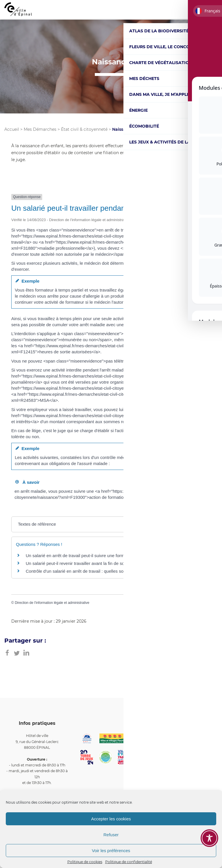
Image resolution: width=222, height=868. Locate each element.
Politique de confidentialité (129, 862)
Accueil (12, 129)
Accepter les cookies (111, 819)
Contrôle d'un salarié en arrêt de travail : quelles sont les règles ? (88, 571)
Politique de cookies (85, 862)
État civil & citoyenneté (84, 129)
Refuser (111, 835)
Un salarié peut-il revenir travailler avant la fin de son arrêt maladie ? (91, 563)
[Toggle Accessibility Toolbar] (209, 838)
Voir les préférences (111, 851)
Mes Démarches (40, 129)
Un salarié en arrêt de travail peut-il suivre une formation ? (82, 556)
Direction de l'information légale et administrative (52, 603)
